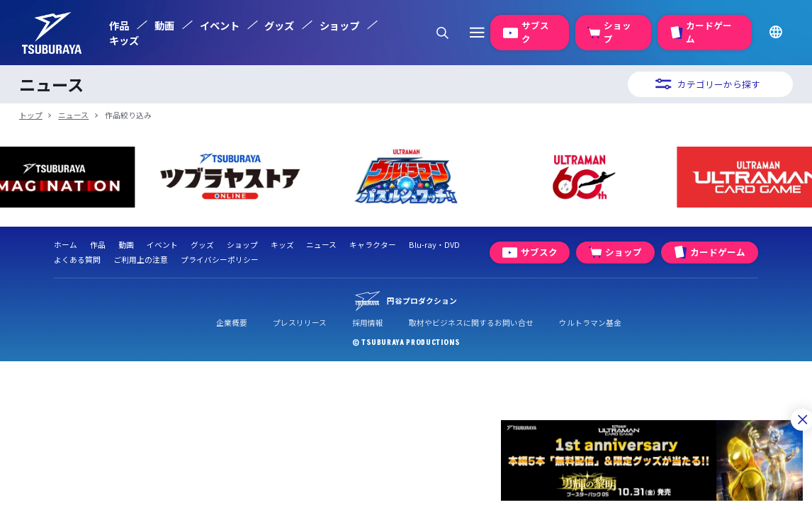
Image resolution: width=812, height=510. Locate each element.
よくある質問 (77, 260)
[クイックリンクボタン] (477, 32)
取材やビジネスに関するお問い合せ (471, 323)
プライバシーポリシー (220, 260)
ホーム (66, 245)
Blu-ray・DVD (434, 245)
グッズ (279, 25)
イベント (220, 25)
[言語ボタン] (775, 33)
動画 (164, 25)
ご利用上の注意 (141, 260)
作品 (119, 25)
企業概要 (232, 323)
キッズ (124, 40)
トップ (31, 115)
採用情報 (368, 323)
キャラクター (373, 245)
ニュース (73, 115)
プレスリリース (300, 323)
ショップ (339, 25)
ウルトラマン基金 (590, 323)
